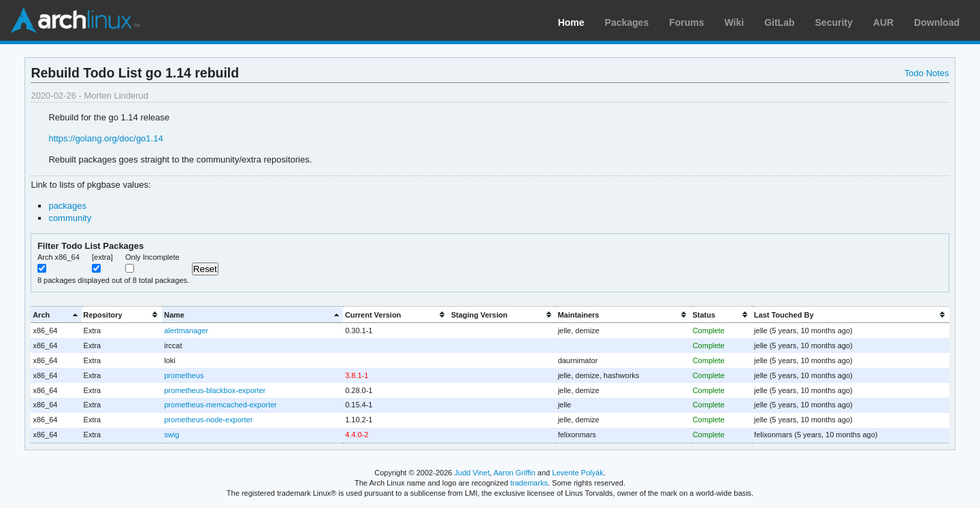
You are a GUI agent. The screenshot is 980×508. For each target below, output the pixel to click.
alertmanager (186, 331)
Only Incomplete (152, 257)
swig (171, 435)
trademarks (529, 483)
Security (834, 22)
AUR (883, 22)
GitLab (779, 22)
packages (67, 206)
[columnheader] (56, 315)
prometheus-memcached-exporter (220, 405)
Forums (686, 22)
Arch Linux (75, 20)
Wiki (735, 22)
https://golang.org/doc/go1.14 (105, 138)
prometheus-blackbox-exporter (215, 390)
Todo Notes (927, 73)
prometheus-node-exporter (208, 420)
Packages (627, 22)
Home (571, 22)
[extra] (102, 257)
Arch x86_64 (59, 257)
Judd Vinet (472, 473)
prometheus (184, 375)
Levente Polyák (577, 473)
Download (937, 22)
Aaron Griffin (514, 473)
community (70, 218)
